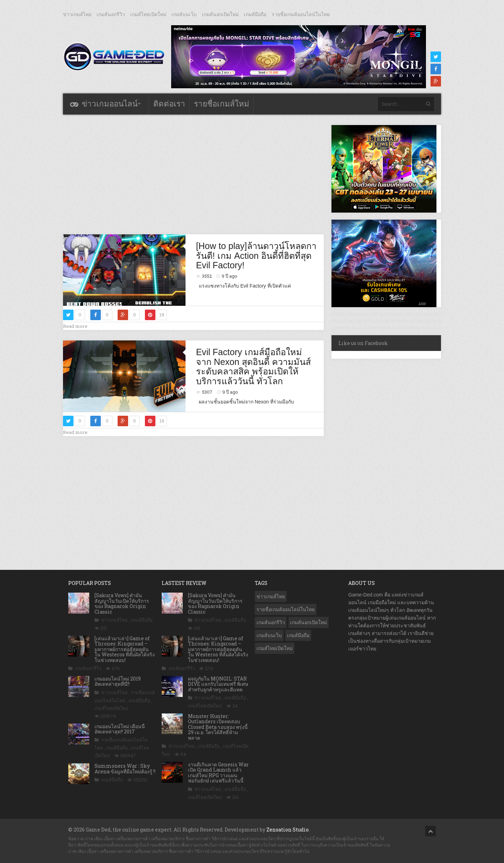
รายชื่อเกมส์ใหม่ (222, 104)
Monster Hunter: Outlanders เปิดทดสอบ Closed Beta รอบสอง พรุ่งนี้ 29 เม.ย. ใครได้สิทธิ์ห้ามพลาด (218, 727)
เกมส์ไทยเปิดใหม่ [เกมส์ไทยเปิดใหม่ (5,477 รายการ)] (275, 648)
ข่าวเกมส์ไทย (77, 14)
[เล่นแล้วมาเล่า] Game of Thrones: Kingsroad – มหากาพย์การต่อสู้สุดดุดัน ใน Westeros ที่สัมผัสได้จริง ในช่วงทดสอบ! (125, 649)
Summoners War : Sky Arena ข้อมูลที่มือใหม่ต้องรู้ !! (125, 768)
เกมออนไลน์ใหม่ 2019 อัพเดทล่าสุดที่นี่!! (118, 681)
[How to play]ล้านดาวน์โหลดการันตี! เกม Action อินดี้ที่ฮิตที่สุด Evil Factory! (256, 256)
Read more (75, 326)
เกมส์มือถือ (255, 14)
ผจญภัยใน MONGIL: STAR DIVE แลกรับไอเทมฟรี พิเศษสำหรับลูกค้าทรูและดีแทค (218, 684)
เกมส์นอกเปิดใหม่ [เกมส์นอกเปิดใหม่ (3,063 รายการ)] (309, 622)
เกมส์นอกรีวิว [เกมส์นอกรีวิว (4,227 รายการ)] (271, 622)
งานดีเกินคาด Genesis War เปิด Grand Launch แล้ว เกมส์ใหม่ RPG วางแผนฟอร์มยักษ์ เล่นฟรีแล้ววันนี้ (218, 772)
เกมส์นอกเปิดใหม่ (220, 14)
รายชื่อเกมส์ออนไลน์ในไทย (301, 14)
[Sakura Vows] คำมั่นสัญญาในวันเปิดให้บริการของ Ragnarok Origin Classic (122, 603)
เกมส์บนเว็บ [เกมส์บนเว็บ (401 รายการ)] (269, 635)
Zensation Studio (288, 830)
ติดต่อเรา (169, 104)
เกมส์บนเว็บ (184, 14)
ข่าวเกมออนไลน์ (110, 104)
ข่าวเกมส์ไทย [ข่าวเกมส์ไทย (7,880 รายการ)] (271, 596)
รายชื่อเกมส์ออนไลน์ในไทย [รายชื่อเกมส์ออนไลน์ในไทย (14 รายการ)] (286, 609)
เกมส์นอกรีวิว (111, 14)
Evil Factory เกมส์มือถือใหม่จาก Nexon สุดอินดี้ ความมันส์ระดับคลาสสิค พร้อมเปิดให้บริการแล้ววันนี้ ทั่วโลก (253, 367)
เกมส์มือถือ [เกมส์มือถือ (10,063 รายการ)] (298, 635)
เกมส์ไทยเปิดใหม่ (148, 14)
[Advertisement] (194, 174)
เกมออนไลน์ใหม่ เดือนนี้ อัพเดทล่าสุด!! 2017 (120, 729)
